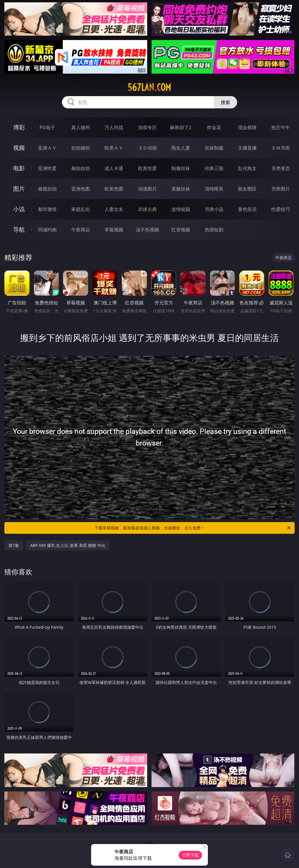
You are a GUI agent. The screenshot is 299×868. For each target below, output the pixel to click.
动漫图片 (147, 189)
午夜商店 (81, 230)
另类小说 (214, 209)
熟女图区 (247, 189)
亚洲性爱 (47, 168)
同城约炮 (47, 230)
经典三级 (214, 168)
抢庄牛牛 (281, 127)
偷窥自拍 (47, 189)
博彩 (19, 127)
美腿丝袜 (181, 189)
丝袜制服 (214, 148)
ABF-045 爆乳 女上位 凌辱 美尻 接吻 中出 (68, 545)
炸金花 (214, 127)
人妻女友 (114, 209)
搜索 (225, 102)
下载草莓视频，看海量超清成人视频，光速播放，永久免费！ (193, 528)
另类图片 (281, 189)
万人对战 (114, 127)
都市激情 (47, 209)
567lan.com (149, 87)
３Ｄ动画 (147, 148)
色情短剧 (214, 230)
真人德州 (81, 127)
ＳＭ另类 (281, 148)
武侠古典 (147, 209)
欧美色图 (114, 189)
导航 (19, 229)
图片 (19, 189)
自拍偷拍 (81, 148)
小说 (19, 209)
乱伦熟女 (247, 168)
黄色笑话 (247, 209)
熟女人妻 (181, 148)
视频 (19, 148)
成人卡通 (114, 168)
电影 (19, 168)
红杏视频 (181, 230)
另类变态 (281, 168)
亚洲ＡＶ (47, 148)
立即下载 (190, 855)
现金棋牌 (247, 127)
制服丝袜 (181, 168)
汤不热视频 (147, 230)
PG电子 (47, 127)
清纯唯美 (214, 189)
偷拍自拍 (81, 168)
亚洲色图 (81, 189)
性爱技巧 (281, 209)
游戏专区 (147, 127)
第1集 (14, 545)
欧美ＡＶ (114, 148)
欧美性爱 (147, 168)
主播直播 (247, 148)
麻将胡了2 (181, 127)
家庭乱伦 (81, 209)
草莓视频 (114, 230)
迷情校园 (181, 209)
